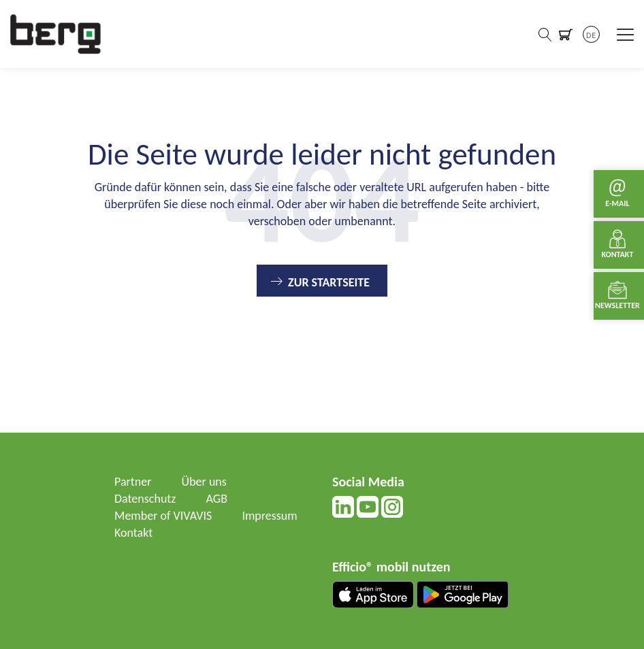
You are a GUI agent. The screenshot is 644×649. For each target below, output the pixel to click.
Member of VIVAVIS (163, 516)
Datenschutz (145, 499)
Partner (133, 482)
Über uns (204, 482)
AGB (217, 499)
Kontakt (133, 533)
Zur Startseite (329, 282)
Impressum (269, 516)
